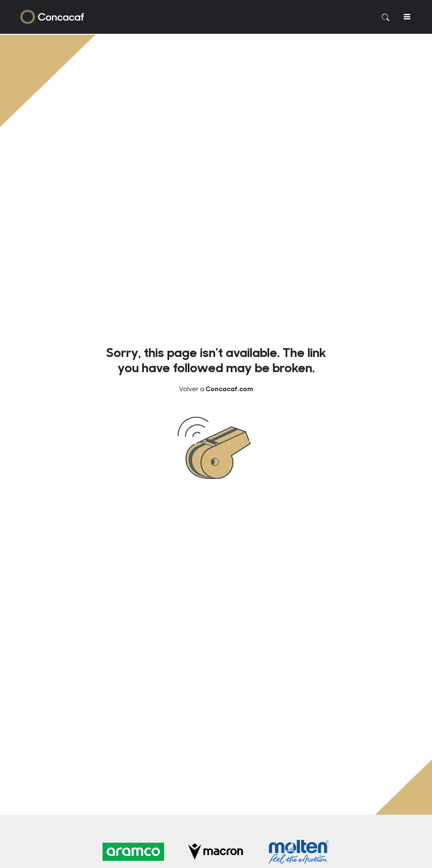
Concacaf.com (229, 388)
